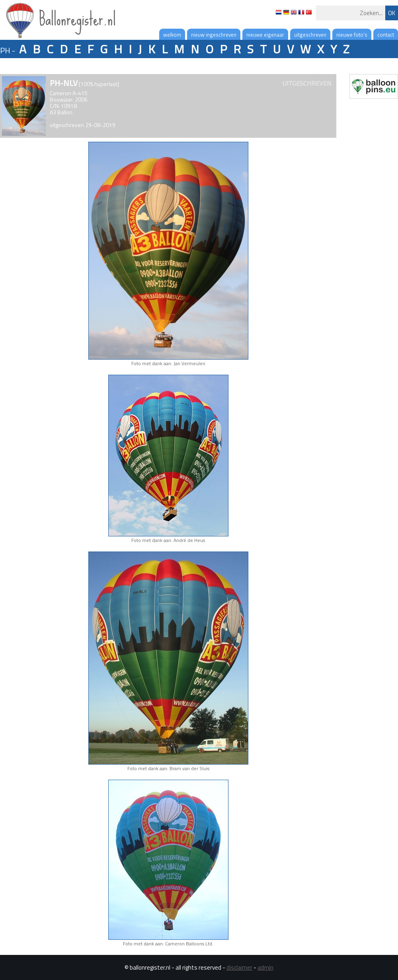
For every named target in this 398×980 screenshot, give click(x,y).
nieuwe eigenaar (265, 35)
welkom (172, 35)
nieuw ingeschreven (214, 35)
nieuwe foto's (352, 35)
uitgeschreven (310, 35)
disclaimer (239, 967)
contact (386, 35)
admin (265, 967)
